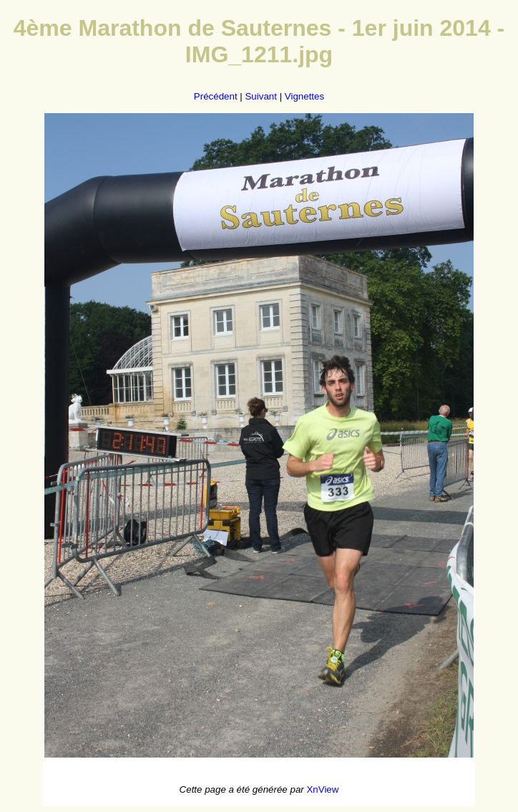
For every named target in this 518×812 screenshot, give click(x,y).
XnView (322, 789)
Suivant (260, 96)
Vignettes (304, 96)
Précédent (216, 96)
